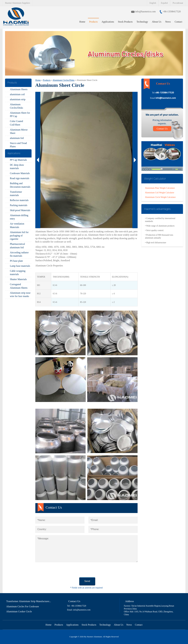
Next (135, 160)
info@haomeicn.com (146, 11)
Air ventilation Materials (17, 225)
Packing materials (19, 205)
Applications (108, 22)
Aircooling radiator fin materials (19, 254)
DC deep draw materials (17, 167)
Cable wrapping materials (18, 273)
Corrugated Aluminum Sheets (19, 286)
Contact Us (162, 129)
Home (82, 22)
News (168, 22)
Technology (142, 22)
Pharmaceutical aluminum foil (17, 246)
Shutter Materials (18, 279)
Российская (178, 3)
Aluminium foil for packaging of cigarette (19, 236)
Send (87, 581)
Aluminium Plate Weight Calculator (160, 188)
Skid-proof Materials (20, 210)
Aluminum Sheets (19, 89)
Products (93, 22)
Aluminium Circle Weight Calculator (160, 197)
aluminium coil (17, 94)
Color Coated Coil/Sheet (16, 123)
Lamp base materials (20, 266)
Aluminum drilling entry (19, 217)
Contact (178, 22)
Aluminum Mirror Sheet (19, 131)
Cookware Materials (20, 173)
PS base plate (16, 261)
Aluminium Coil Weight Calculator (160, 193)
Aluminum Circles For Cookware (23, 606)
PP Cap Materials (18, 160)
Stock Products (125, 22)
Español (164, 3)
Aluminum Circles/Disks (16, 106)
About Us (157, 22)
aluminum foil (17, 138)
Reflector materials (19, 200)
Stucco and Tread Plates (18, 145)
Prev (38, 160)
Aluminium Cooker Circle (19, 611)
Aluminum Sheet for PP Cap (20, 114)
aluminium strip (18, 99)
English (153, 3)
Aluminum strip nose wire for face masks (20, 295)
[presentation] (59, 571)
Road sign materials (20, 178)
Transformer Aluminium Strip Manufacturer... (29, 601)
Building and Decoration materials (20, 185)
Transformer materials (16, 194)
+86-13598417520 (171, 11)
